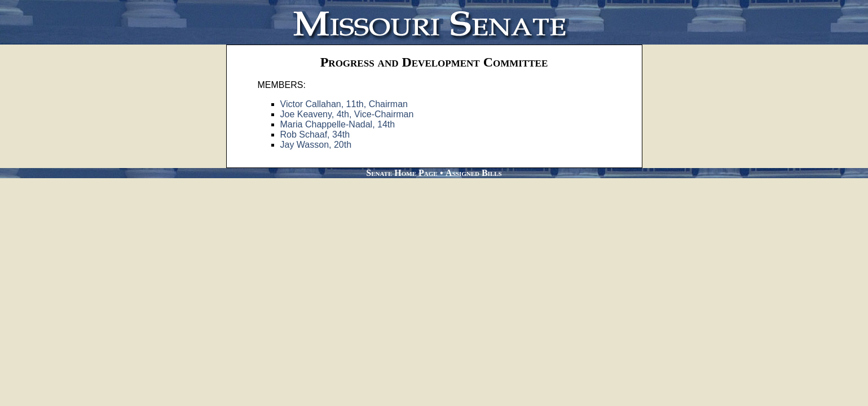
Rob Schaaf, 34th (315, 134)
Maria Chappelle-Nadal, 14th (338, 124)
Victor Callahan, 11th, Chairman (344, 104)
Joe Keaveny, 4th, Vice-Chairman (347, 114)
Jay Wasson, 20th (316, 145)
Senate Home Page (402, 173)
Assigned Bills (474, 173)
